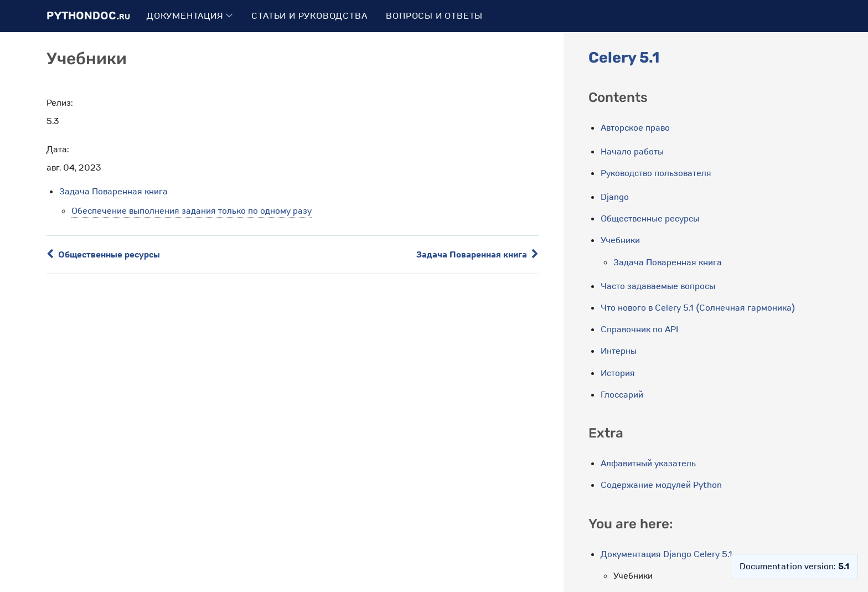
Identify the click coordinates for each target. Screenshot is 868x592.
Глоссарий (622, 395)
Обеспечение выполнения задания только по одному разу (192, 211)
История (618, 373)
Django (615, 197)
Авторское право (635, 128)
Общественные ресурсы (103, 255)
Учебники (620, 240)
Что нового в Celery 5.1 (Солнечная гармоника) (698, 308)
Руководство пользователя (656, 173)
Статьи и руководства (309, 16)
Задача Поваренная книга (113, 192)
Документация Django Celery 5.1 (666, 554)
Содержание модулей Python (661, 485)
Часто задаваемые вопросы (658, 286)
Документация (190, 16)
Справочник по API (639, 330)
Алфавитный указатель (648, 464)
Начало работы (632, 152)
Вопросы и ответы (434, 16)
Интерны (619, 351)
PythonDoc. (88, 16)
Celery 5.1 (624, 58)
